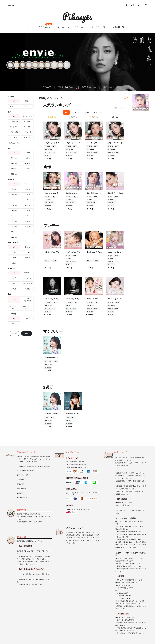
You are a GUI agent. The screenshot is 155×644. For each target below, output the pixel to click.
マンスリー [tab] (98, 112)
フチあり (27, 318)
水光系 (14, 289)
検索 (27, 333)
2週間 (27, 101)
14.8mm (27, 169)
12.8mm (27, 189)
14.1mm (14, 158)
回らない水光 (27, 283)
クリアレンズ (27, 116)
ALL (14, 101)
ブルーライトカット (27, 307)
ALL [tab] (66, 112)
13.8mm (27, 216)
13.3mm (14, 205)
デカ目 (14, 278)
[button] (146, 5)
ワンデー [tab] (76, 112)
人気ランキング (45, 26)
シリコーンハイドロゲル (27, 300)
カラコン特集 (80, 27)
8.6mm (14, 252)
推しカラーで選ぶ (99, 27)
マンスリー (14, 106)
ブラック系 (27, 132)
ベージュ (27, 138)
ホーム (30, 27)
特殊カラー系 (14, 143)
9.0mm (14, 263)
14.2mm (27, 158)
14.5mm (14, 169)
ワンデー (27, 106)
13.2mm (27, 200)
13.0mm (27, 194)
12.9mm (14, 194)
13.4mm (27, 205)
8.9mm (27, 258)
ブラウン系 (14, 132)
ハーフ (14, 283)
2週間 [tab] (86, 112)
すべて (125, 98)
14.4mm (27, 163)
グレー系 (27, 121)
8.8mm (14, 258)
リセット (14, 333)
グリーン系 (14, 121)
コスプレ (27, 273)
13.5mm (14, 210)
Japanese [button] (11, 5)
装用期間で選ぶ (120, 27)
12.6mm (27, 184)
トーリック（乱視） (14, 307)
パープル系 (14, 127)
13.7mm (14, 216)
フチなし (14, 323)
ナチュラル (27, 278)
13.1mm (14, 200)
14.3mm (14, 163)
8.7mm (27, 252)
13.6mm (27, 210)
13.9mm (14, 221)
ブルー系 (14, 138)
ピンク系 (27, 127)
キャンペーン (63, 27)
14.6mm (14, 237)
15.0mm (14, 174)
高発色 (27, 289)
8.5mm (27, 247)
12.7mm (14, 189)
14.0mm (27, 153)
